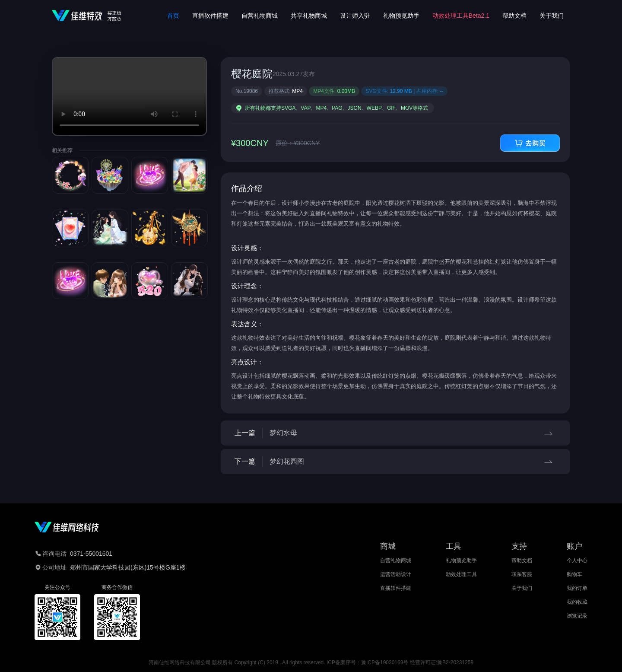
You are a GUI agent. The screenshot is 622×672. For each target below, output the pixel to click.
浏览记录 (577, 616)
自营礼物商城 (260, 16)
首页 (173, 16)
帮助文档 (514, 16)
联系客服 (522, 574)
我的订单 (577, 588)
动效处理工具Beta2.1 (461, 16)
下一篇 (395, 462)
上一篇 (395, 433)
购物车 (574, 574)
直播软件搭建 (210, 16)
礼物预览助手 (401, 16)
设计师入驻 (355, 16)
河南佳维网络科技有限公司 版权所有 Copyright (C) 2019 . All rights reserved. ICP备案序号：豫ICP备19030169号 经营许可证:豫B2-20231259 (311, 662)
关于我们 (552, 16)
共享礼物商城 (309, 16)
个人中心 (577, 561)
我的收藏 (577, 602)
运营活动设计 (396, 574)
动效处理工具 (461, 574)
